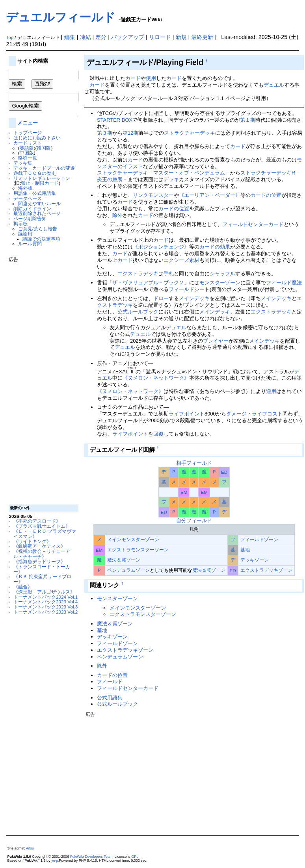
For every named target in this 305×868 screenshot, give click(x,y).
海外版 (25, 188)
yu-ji (55, 861)
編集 (70, 37)
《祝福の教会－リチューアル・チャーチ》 (42, 554)
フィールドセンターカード (253, 224)
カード (133, 78)
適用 (271, 391)
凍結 (86, 37)
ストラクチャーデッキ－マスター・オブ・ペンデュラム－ (164, 173)
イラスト (133, 166)
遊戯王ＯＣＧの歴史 (35, 173)
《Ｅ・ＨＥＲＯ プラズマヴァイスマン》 (45, 534)
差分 (101, 37)
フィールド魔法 (284, 283)
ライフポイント (187, 414)
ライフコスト (267, 414)
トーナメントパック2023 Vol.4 (46, 602)
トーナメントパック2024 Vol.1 (46, 597)
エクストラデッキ (138, 274)
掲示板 (20, 223)
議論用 (25, 234)
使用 (151, 78)
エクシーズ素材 (181, 260)
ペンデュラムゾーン (128, 570)
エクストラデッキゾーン (266, 570)
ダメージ (236, 414)
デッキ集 (23, 163)
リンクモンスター (153, 195)
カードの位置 (266, 195)
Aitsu (30, 848)
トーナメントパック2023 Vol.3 (46, 607)
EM (184, 492)
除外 (117, 215)
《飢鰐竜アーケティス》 (39, 546)
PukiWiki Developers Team (91, 857)
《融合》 (23, 587)
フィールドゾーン (259, 539)
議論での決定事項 (41, 239)
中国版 (27, 153)
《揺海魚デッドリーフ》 (39, 561)
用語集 (20, 193)
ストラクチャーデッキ (190, 133)
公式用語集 (44, 193)
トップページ (28, 133)
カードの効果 (215, 247)
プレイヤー (216, 341)
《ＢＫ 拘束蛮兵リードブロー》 (42, 579)
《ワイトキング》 (32, 541)
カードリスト (28, 143)
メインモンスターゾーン (133, 539)
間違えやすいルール (39, 203)
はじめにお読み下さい (37, 138)
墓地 (245, 550)
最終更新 (202, 37)
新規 (181, 37)
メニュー (28, 123)
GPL (135, 857)
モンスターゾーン (220, 283)
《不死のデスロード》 (37, 521)
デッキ (171, 179)
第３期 (105, 133)
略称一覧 (28, 158)
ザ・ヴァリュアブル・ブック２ (148, 283)
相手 (181, 463)
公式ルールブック (138, 312)
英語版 (27, 148)
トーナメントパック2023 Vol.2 (46, 612)
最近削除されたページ (37, 213)
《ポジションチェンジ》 (161, 247)
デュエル (274, 85)
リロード (160, 37)
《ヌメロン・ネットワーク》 (156, 378)
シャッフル (222, 274)
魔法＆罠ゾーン (124, 560)
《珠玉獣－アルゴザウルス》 (44, 592)
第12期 (130, 133)
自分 (181, 520)
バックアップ (128, 37)
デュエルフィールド (61, 17)
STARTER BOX (115, 120)
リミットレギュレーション (42, 178)
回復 (158, 434)
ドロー (161, 298)
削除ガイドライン (32, 209)
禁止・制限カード (40, 183)
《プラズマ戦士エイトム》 (42, 526)
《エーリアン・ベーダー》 (210, 195)
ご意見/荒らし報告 (38, 229)
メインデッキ (194, 298)
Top (10, 37)
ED (224, 472)
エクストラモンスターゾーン (138, 550)
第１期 (248, 120)
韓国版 (44, 148)
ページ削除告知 (30, 218)
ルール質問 (30, 244)
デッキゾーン (255, 560)
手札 (169, 274)
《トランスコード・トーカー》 (42, 569)
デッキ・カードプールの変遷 (44, 168)
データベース (28, 198)
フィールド (181, 289)
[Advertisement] (40, 380)
